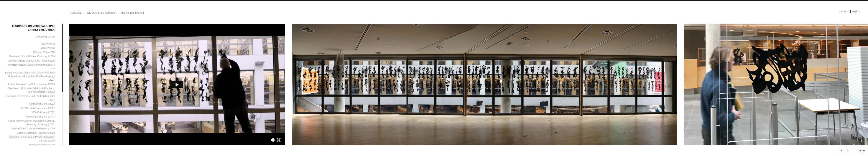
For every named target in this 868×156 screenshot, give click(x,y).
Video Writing (48, 48)
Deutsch (844, 11)
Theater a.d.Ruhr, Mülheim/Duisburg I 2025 (32, 56)
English (856, 11)
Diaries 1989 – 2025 (44, 52)
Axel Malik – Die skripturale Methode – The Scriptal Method (107, 13)
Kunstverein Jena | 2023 (42, 104)
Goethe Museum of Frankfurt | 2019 (36, 133)
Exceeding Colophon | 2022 (40, 117)
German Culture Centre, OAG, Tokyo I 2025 (32, 61)
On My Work (48, 44)
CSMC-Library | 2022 (44, 112)
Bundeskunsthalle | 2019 (42, 145)
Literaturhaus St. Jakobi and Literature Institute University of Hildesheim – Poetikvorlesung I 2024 (30, 76)
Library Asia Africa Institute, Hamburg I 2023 (31, 84)
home (861, 150)
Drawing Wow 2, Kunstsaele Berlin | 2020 (33, 128)
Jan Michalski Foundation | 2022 (38, 108)
